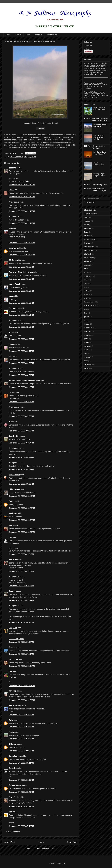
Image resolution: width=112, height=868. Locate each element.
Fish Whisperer (15, 705)
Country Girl (14, 436)
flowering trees (89, 302)
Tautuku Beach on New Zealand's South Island (100, 120)
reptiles (87, 350)
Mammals (38, 35)
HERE (69, 205)
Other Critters (52, 35)
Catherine (13, 768)
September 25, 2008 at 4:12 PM (21, 387)
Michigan (87, 243)
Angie (11, 332)
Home (8, 35)
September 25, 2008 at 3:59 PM (21, 375)
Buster (86, 225)
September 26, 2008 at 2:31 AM (21, 554)
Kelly (11, 720)
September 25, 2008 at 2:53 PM (21, 363)
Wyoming (87, 261)
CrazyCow (13, 628)
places (86, 342)
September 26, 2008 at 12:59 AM (22, 532)
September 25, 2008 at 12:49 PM (22, 223)
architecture (88, 276)
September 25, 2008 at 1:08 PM (21, 267)
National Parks (89, 247)
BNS (11, 812)
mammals (88, 335)
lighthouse (88, 331)
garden (87, 317)
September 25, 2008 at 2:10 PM (21, 327)
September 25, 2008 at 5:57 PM (21, 416)
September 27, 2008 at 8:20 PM (21, 792)
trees (86, 361)
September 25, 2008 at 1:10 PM (21, 279)
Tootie (11, 732)
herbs (86, 320)
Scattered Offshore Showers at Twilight (99, 190)
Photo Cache (14, 308)
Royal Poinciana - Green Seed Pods (100, 109)
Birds (28, 35)
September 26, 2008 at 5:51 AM (21, 623)
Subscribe (88, 46)
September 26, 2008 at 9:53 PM (21, 751)
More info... (98, 74)
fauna (86, 295)
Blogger (62, 863)
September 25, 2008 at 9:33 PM (21, 484)
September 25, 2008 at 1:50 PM (21, 303)
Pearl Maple (14, 797)
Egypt (86, 232)
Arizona (87, 221)
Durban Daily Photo (16, 639)
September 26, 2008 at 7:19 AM (21, 654)
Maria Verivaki (15, 248)
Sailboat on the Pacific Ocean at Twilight (99, 137)
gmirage (12, 168)
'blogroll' (87, 217)
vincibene (13, 344)
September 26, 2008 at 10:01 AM (22, 666)
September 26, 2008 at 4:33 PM (21, 727)
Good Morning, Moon (100, 185)
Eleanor (12, 591)
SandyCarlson (15, 756)
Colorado (87, 228)
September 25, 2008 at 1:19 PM (21, 291)
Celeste (12, 647)
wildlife (87, 368)
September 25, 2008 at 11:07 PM (22, 520)
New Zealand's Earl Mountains (100, 125)
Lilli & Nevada (15, 489)
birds (86, 280)
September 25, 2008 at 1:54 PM (21, 315)
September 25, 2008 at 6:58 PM (21, 431)
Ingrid (11, 525)
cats (86, 287)
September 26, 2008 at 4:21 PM (21, 715)
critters (87, 291)
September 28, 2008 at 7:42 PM (21, 826)
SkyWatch (32, 157)
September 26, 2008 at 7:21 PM (21, 739)
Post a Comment (13, 831)
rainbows (20, 157)
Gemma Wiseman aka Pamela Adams (24, 380)
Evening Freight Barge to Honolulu (100, 175)
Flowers (18, 35)
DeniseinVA (13, 659)
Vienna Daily (24, 181)
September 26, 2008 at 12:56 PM (22, 700)
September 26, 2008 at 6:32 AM (21, 642)
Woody (12, 501)
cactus (86, 283)
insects (87, 324)
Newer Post (9, 842)
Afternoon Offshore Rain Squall (99, 147)
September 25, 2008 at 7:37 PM (21, 443)
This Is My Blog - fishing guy (21, 272)
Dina (11, 356)
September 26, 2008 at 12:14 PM (22, 686)
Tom (10, 671)
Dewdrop (12, 691)
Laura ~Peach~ (15, 284)
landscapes (88, 328)
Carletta (12, 392)
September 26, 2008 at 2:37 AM (21, 571)
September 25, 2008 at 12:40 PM (22, 185)
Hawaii (13, 157)
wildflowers (88, 365)
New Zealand (89, 250)
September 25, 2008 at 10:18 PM (22, 496)
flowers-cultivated (90, 306)
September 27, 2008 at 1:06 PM (21, 780)
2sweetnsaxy (14, 475)
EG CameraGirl (15, 260)
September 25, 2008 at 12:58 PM (22, 255)
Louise (12, 190)
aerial (86, 269)
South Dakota (89, 258)
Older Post (72, 842)
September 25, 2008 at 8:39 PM (21, 457)
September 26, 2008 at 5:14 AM (21, 600)
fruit (86, 309)
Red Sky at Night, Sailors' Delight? (100, 153)
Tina (10, 537)
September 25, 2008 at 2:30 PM (21, 339)
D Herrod (12, 744)
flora (86, 298)
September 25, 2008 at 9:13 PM (21, 469)
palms (86, 339)
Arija (11, 422)
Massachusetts (89, 239)
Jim (10, 228)
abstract (87, 265)
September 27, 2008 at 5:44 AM (21, 763)
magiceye (13, 513)
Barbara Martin (15, 785)
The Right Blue (89, 202)
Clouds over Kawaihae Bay (99, 164)
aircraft (87, 272)
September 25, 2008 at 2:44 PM (21, 351)
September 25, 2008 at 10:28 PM (22, 508)
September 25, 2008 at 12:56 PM (22, 243)
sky (26, 157)
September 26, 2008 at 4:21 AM (21, 586)
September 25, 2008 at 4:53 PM (21, 402)
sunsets (87, 357)
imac (11, 296)
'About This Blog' (90, 214)
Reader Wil (13, 559)
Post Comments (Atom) (46, 849)
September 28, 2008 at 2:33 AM (21, 807)
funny (86, 313)
